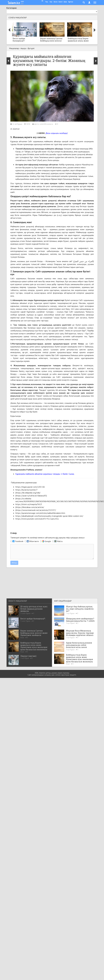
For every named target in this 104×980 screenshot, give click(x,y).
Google (48, 541)
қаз (22, 1)
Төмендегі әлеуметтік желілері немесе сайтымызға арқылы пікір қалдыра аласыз (47, 538)
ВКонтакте (34, 541)
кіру (57, 538)
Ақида (23, 48)
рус (22, 3)
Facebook (19, 541)
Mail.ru (60, 541)
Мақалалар (14, 48)
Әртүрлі (31, 48)
